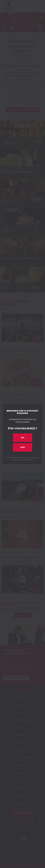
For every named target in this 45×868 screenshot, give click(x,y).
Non (23, 447)
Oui (23, 438)
